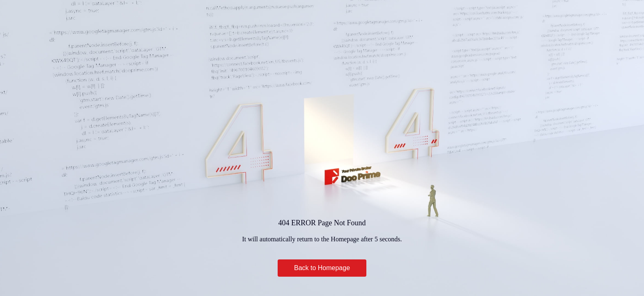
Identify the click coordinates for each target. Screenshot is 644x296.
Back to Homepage (322, 268)
